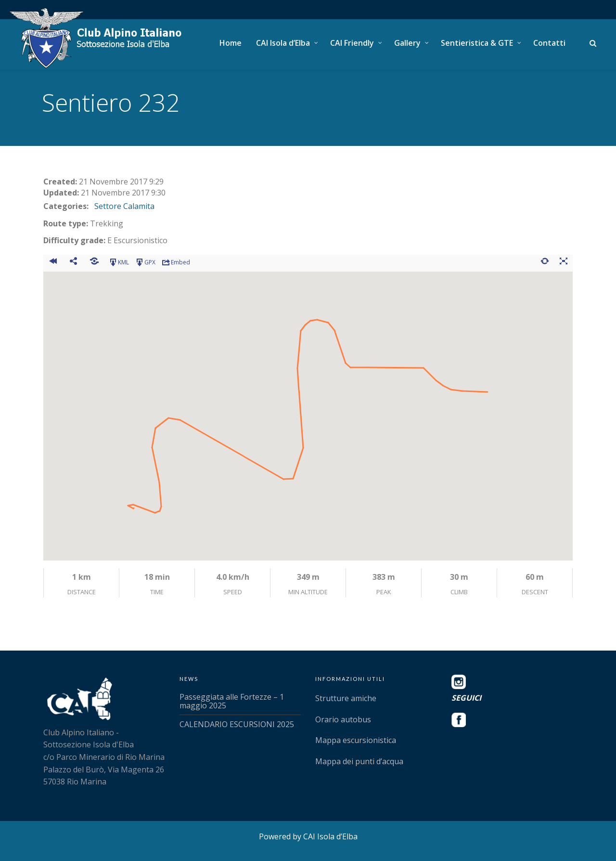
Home (231, 43)
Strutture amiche (346, 698)
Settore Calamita (124, 206)
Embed (176, 262)
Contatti (549, 43)
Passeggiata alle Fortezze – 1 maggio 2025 (232, 701)
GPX (145, 262)
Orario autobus (343, 719)
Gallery (407, 43)
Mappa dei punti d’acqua (359, 761)
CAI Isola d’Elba (283, 43)
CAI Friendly (352, 43)
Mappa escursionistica (356, 740)
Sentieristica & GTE (477, 43)
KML (119, 262)
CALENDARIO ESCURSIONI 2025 (237, 724)
